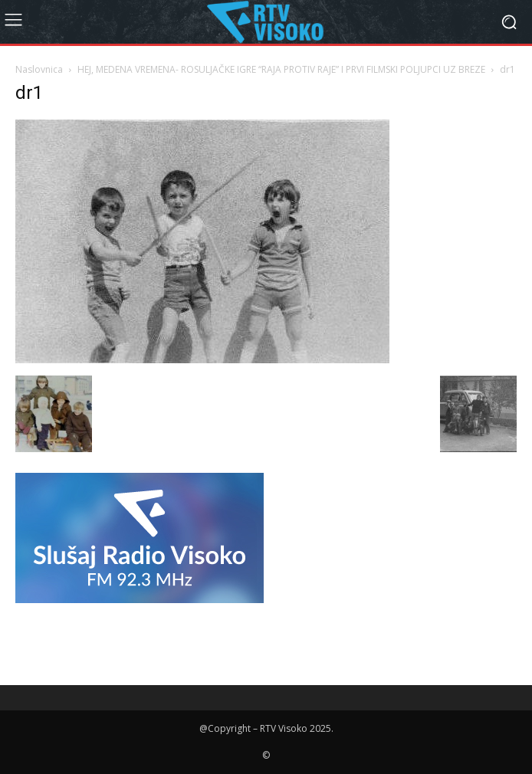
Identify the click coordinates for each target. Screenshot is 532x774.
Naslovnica (39, 69)
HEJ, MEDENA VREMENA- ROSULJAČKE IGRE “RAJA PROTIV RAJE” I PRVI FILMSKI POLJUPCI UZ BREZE (281, 69)
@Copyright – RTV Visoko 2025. (266, 728)
